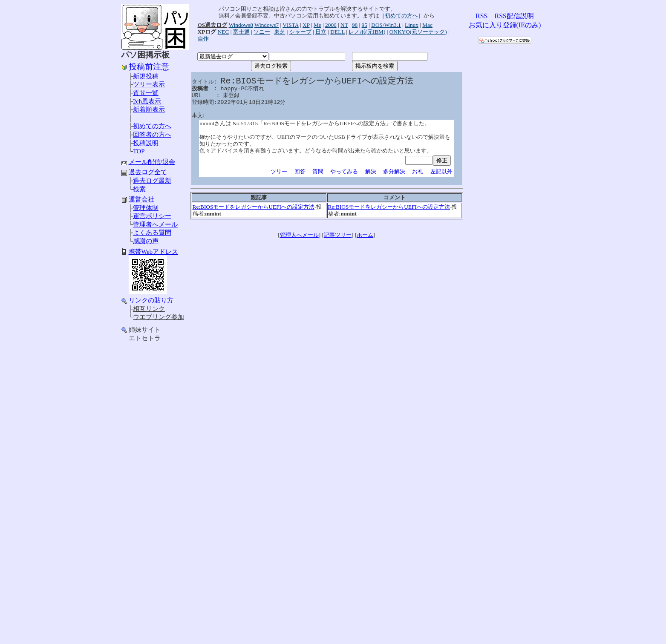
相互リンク (149, 309)
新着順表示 (149, 109)
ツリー (279, 171)
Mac (427, 25)
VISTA (290, 25)
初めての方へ (152, 126)
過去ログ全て (148, 172)
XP (306, 25)
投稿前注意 (149, 67)
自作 (203, 39)
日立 (321, 32)
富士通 (241, 32)
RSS (481, 16)
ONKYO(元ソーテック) (418, 32)
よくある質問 (152, 233)
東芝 (280, 32)
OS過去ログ (213, 25)
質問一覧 (146, 93)
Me (317, 25)
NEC (223, 32)
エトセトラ (145, 338)
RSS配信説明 (514, 16)
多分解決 (394, 171)
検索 (139, 189)
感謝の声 (146, 241)
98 (355, 25)
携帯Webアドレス (154, 252)
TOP (139, 151)
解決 (371, 171)
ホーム (365, 235)
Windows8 (241, 25)
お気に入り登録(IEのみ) (505, 25)
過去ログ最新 (152, 181)
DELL (337, 32)
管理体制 (146, 208)
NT (344, 25)
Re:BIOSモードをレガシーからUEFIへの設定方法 (254, 207)
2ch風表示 (147, 101)
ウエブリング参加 (159, 317)
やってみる (344, 171)
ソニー (262, 32)
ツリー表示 (149, 84)
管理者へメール (155, 224)
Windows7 (267, 25)
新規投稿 (146, 76)
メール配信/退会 (152, 162)
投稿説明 (146, 143)
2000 (331, 25)
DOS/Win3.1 (386, 25)
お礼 (418, 171)
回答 (300, 171)
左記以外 (441, 171)
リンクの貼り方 (151, 300)
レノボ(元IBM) (367, 32)
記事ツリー (338, 235)
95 (365, 25)
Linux (412, 25)
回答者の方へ (152, 135)
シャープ (300, 32)
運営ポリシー (152, 216)
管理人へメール (299, 235)
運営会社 (141, 199)
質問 (318, 171)
